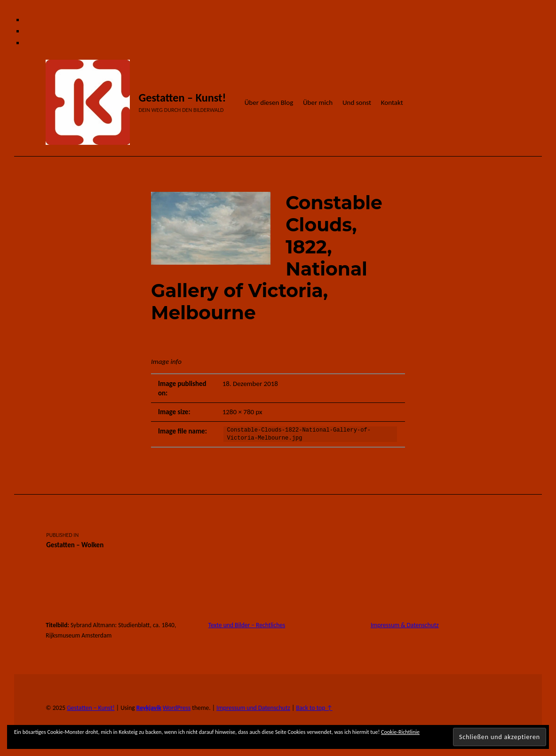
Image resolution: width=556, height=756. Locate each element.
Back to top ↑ (314, 708)
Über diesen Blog (269, 102)
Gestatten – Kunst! (183, 98)
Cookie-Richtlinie (400, 732)
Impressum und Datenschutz (253, 708)
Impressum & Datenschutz (405, 625)
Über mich (318, 102)
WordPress (177, 708)
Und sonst (357, 102)
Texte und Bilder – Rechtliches (247, 625)
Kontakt (392, 102)
